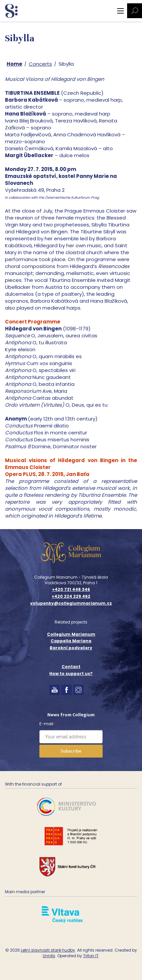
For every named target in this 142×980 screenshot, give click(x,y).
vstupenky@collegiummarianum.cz (71, 603)
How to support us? (71, 674)
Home (14, 64)
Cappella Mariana (71, 641)
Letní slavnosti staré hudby (48, 950)
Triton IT (91, 956)
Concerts (40, 64)
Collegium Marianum (71, 634)
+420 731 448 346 (71, 590)
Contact (71, 667)
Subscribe (71, 751)
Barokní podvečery (71, 648)
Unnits (49, 956)
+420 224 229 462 (71, 596)
